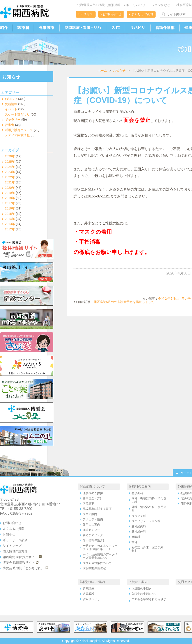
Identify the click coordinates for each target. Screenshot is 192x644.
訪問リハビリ (91, 599)
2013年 (10, 224)
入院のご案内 (138, 582)
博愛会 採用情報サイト (19, 563)
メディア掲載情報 (17, 135)
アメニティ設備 (93, 519)
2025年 (10, 162)
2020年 (10, 188)
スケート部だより (17, 114)
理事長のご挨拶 (93, 493)
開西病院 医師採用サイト (20, 557)
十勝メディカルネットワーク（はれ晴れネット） (100, 548)
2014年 (10, 219)
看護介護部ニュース (19, 130)
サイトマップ (12, 546)
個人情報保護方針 (15, 551)
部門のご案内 (91, 525)
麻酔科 (136, 537)
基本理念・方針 (93, 498)
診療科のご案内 (140, 486)
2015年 (10, 214)
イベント (11, 109)
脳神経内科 (139, 526)
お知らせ (119, 71)
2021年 (10, 182)
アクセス (87, 14)
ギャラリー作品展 (15, 540)
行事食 (10, 125)
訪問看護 (88, 594)
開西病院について (92, 486)
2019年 (10, 193)
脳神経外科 (139, 531)
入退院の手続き (142, 588)
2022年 (10, 177)
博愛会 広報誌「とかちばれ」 (23, 568)
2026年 (10, 156)
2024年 (10, 167)
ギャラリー (13, 120)
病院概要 (88, 504)
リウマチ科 (139, 516)
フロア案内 (90, 514)
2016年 (10, 208)
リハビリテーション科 (146, 521)
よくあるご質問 (142, 14)
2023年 (10, 172)
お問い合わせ (112, 14)
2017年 (10, 203)
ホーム (102, 71)
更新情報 (11, 104)
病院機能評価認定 (94, 568)
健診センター (91, 530)
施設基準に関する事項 (97, 509)
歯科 (134, 542)
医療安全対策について (97, 563)
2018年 (10, 198)
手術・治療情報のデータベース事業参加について (100, 556)
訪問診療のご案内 (92, 582)
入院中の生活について (146, 594)
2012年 (10, 229)
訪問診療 (88, 588)
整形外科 (137, 493)
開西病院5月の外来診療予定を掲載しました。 (126, 302)
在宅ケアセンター (94, 535)
